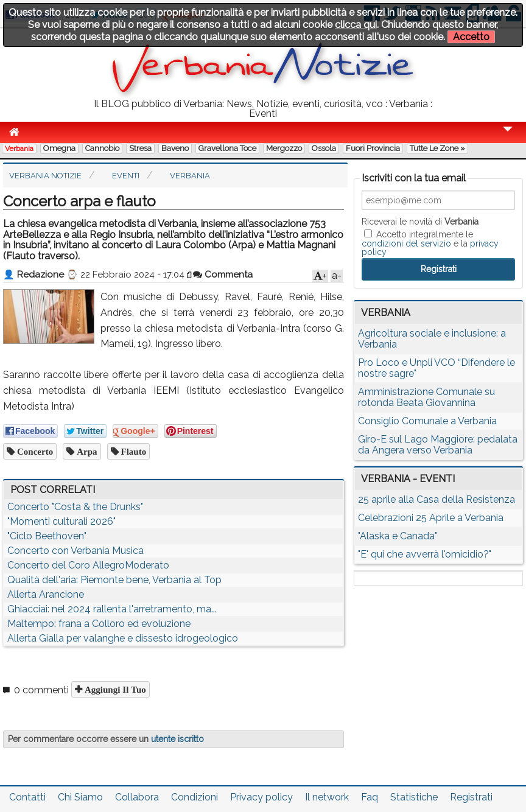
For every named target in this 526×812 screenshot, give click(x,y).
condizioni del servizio (406, 243)
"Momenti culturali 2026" (61, 521)
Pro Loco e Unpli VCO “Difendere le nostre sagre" (437, 368)
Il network (327, 797)
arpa (86, 451)
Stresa (140, 148)
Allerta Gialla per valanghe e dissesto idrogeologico (123, 638)
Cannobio (102, 148)
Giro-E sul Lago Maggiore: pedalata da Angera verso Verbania (438, 445)
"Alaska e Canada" (398, 536)
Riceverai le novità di (420, 222)
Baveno (175, 148)
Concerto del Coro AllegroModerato (88, 565)
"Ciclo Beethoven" (47, 536)
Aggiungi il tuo (114, 689)
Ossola (324, 148)
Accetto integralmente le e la (430, 243)
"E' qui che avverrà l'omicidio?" (425, 554)
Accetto (471, 37)
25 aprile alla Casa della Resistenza (437, 499)
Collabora (137, 797)
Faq (370, 797)
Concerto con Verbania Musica (75, 551)
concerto (34, 451)
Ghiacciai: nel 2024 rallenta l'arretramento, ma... (112, 609)
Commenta (223, 275)
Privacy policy (261, 797)
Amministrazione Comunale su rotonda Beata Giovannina (426, 397)
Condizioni (195, 797)
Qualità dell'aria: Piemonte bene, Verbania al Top (114, 580)
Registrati (471, 797)
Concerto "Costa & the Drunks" (75, 507)
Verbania (19, 149)
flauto (133, 451)
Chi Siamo (80, 797)
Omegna (59, 148)
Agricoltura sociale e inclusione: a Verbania (432, 339)
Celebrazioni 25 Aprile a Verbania (431, 518)
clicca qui (356, 25)
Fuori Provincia (373, 148)
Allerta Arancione (46, 594)
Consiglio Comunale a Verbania (427, 421)
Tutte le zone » (437, 148)
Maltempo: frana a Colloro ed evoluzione (99, 624)
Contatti (27, 797)
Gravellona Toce (227, 148)
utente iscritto (177, 739)
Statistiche (414, 797)
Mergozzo (284, 148)
